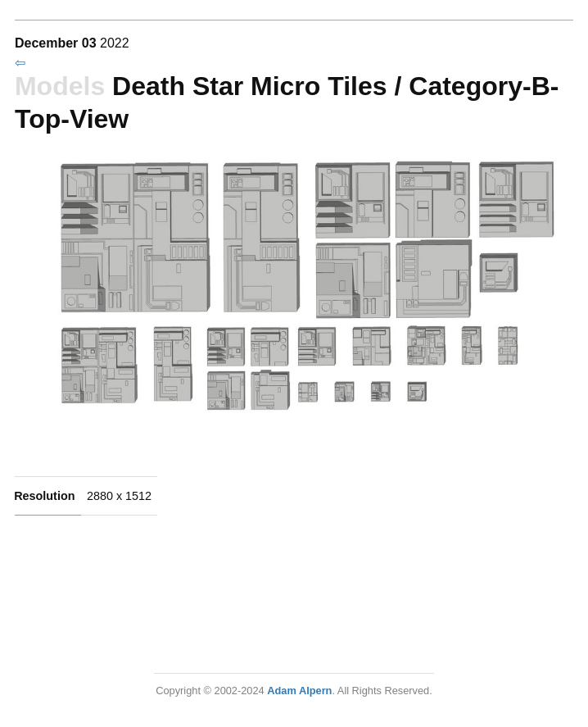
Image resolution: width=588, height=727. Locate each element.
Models (60, 86)
